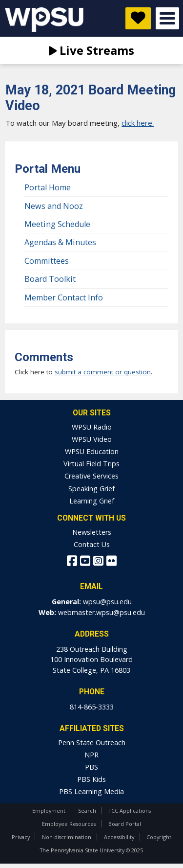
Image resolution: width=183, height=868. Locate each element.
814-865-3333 (92, 707)
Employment (49, 811)
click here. (138, 123)
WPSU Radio (92, 427)
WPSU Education (92, 451)
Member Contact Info (64, 297)
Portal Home (48, 187)
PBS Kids (91, 779)
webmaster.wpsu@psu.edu (102, 612)
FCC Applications (130, 811)
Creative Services (91, 476)
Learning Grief (92, 501)
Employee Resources (69, 824)
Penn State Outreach (92, 742)
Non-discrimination (67, 837)
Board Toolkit (50, 279)
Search (87, 811)
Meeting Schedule (57, 224)
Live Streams (91, 50)
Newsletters (92, 532)
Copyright (159, 837)
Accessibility (119, 837)
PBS (91, 767)
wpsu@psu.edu (107, 602)
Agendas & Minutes (60, 242)
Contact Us (92, 544)
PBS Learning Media (91, 791)
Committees (47, 261)
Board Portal (125, 824)
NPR (91, 755)
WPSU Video (92, 439)
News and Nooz (54, 206)
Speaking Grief (91, 489)
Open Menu (167, 18)
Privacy (21, 837)
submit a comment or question (103, 372)
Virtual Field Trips (91, 464)
